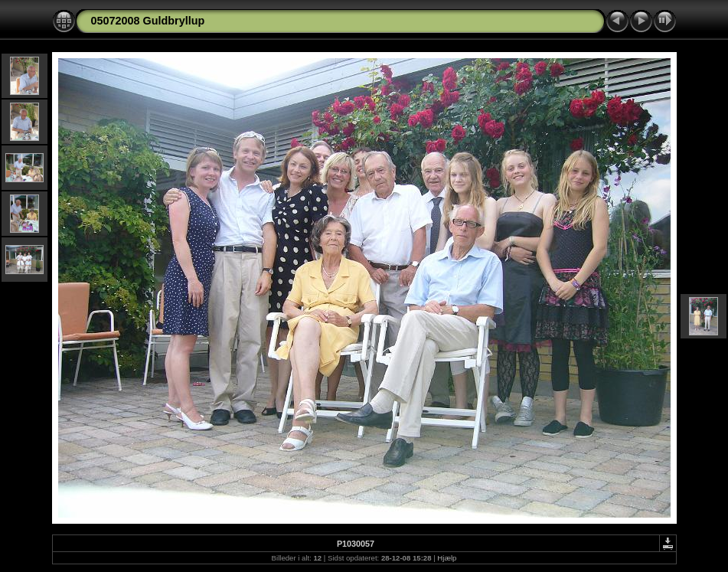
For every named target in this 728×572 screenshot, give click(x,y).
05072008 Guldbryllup (148, 21)
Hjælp (447, 558)
